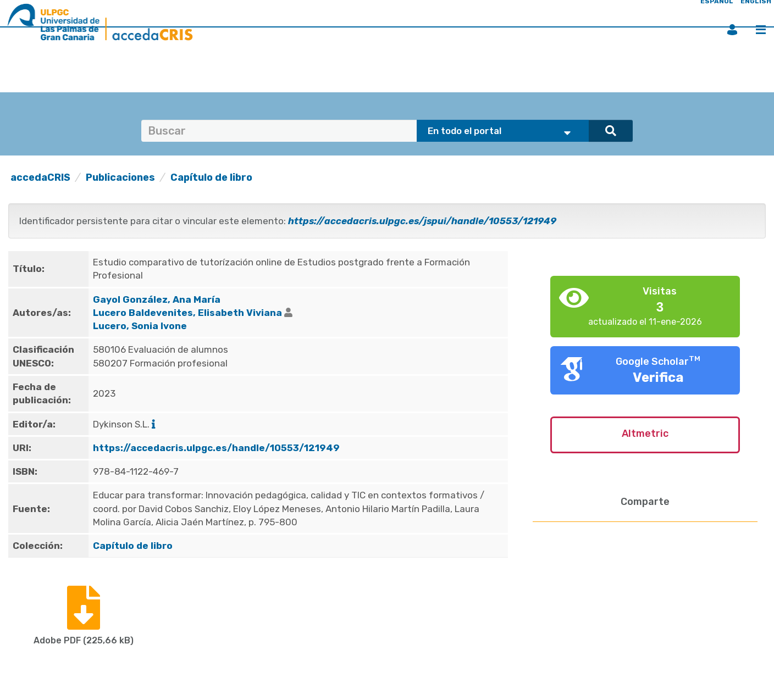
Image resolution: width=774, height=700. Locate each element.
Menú (761, 30)
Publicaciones (120, 177)
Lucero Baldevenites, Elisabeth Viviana (187, 313)
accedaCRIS (40, 177)
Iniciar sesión (732, 30)
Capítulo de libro (211, 177)
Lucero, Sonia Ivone (140, 326)
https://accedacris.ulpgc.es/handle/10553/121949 (216, 448)
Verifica (658, 377)
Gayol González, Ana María (157, 299)
